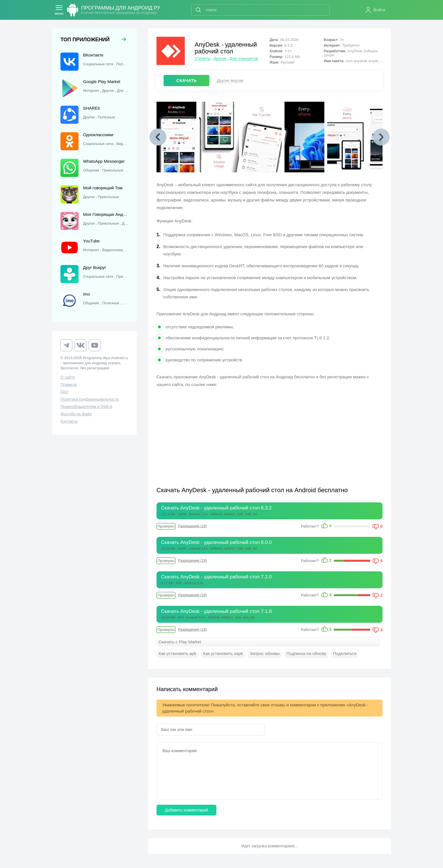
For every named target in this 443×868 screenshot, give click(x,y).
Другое (220, 58)
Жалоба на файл (76, 414)
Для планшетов (244, 58)
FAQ (64, 392)
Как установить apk (177, 653)
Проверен (166, 526)
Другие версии (230, 81)
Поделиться (345, 653)
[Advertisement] (213, 433)
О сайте (68, 377)
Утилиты (203, 58)
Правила (69, 385)
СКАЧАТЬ (186, 80)
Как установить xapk (223, 653)
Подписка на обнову (306, 653)
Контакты (69, 421)
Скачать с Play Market (180, 642)
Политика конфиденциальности (90, 399)
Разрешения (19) (192, 526)
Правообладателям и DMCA (86, 407)
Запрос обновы (265, 653)
